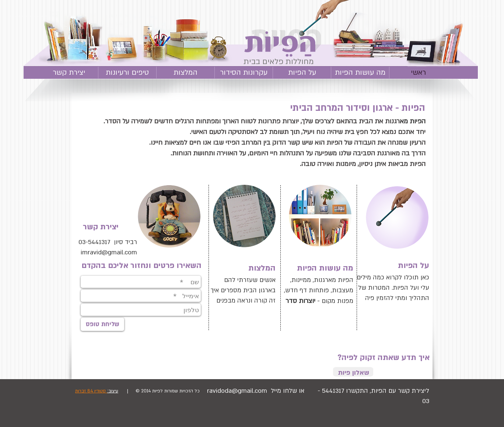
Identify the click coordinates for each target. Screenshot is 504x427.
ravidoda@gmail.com (237, 391)
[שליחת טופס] (102, 324)
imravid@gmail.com (109, 252)
